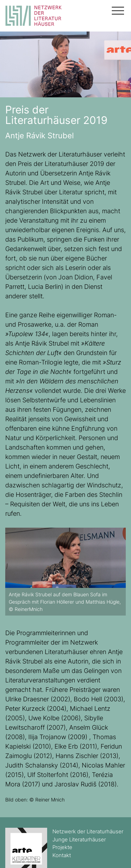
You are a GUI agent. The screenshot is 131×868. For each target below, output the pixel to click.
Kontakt (62, 855)
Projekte (62, 847)
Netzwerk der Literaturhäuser (88, 831)
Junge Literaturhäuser (79, 839)
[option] (65, 572)
